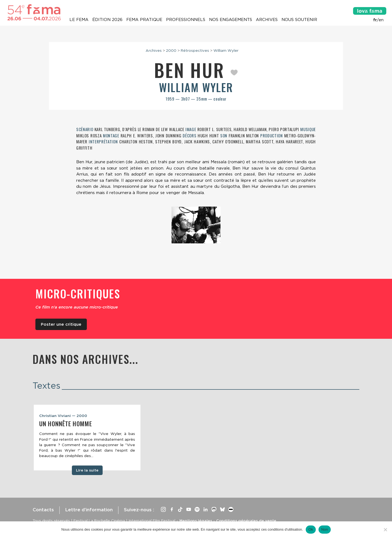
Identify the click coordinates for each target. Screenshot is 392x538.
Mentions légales (196, 521)
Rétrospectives (195, 50)
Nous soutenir (299, 20)
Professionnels (186, 20)
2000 (171, 50)
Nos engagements (231, 20)
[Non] (385, 530)
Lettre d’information (89, 510)
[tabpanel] (87, 438)
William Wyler (226, 50)
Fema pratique (144, 20)
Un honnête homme (66, 424)
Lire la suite (87, 470)
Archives (267, 20)
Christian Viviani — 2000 (63, 416)
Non (325, 529)
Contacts (43, 510)
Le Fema (79, 20)
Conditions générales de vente (246, 521)
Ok (311, 529)
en (381, 20)
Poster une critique (61, 324)
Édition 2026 (107, 20)
